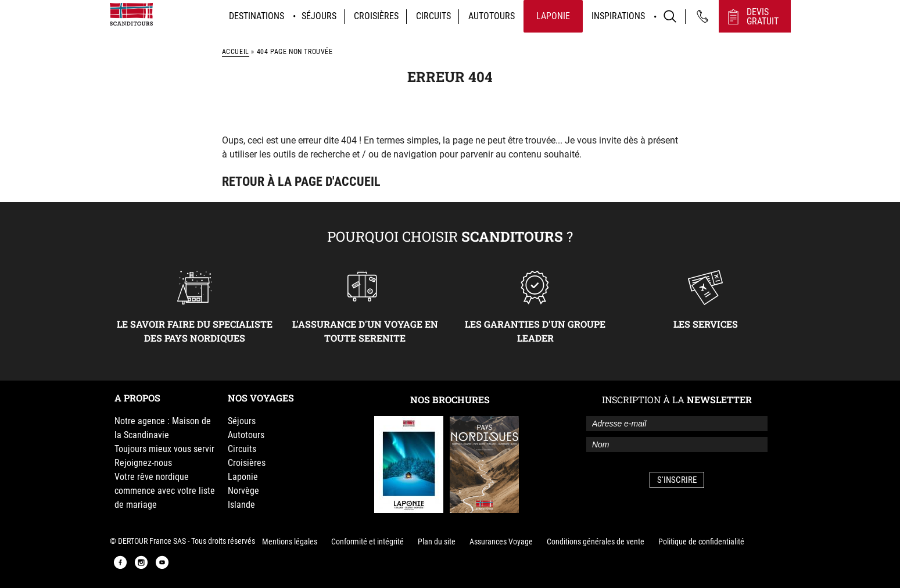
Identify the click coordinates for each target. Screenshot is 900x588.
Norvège (243, 491)
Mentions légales (290, 542)
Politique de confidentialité (701, 542)
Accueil (236, 52)
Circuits (433, 16)
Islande (241, 505)
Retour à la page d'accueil (301, 182)
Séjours (319, 16)
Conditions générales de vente (596, 542)
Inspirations (618, 16)
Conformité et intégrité (367, 542)
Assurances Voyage (501, 542)
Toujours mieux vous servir (164, 449)
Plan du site (437, 542)
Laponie (553, 16)
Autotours (492, 16)
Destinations (257, 16)
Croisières (376, 16)
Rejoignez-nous (143, 463)
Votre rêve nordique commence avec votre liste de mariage (165, 491)
